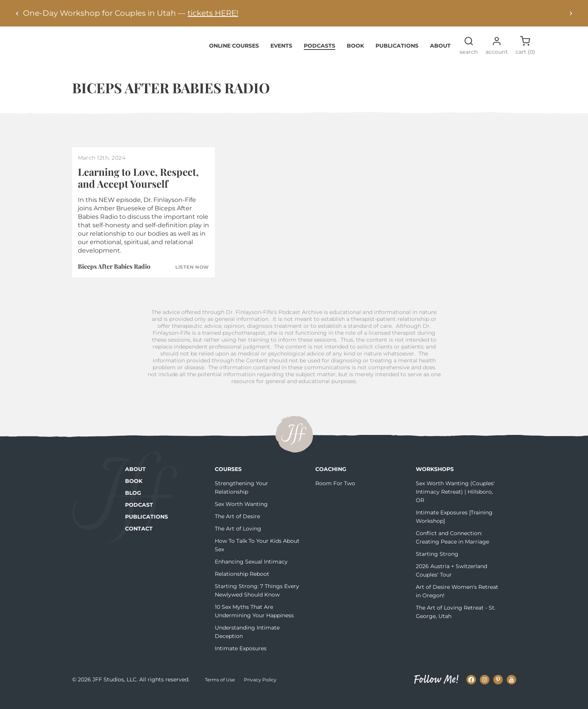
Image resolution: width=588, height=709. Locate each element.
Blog (133, 505)
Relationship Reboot (242, 586)
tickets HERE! (213, 13)
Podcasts (320, 57)
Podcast (139, 517)
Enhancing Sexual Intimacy (251, 573)
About (440, 57)
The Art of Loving (238, 540)
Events (281, 57)
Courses (228, 481)
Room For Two (335, 495)
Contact (139, 540)
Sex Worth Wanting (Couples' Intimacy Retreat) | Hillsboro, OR (455, 504)
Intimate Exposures (241, 660)
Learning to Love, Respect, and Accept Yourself (138, 189)
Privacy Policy (260, 691)
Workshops (435, 481)
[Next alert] (571, 13)
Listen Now (192, 279)
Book (355, 57)
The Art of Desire (237, 528)
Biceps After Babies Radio (114, 278)
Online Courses (234, 57)
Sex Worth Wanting (241, 516)
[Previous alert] (17, 13)
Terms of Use (220, 691)
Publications (397, 57)
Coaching (331, 481)
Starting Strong (437, 566)
